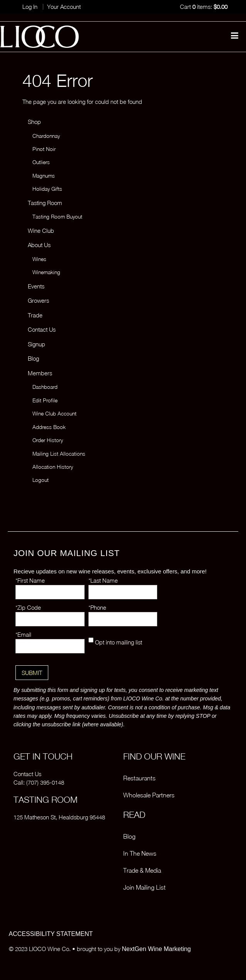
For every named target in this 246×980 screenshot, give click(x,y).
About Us (39, 245)
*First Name (30, 580)
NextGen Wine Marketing (157, 949)
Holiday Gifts (47, 189)
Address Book (49, 427)
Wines (39, 259)
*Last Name (103, 580)
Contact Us (42, 329)
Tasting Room (45, 203)
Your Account (64, 7)
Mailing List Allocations (59, 454)
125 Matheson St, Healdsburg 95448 (59, 817)
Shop (34, 122)
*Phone (97, 607)
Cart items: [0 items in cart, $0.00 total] (204, 7)
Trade (35, 315)
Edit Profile (45, 400)
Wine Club (41, 231)
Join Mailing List (144, 887)
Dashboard (45, 387)
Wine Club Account (54, 414)
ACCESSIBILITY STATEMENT (51, 934)
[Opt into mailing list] (91, 640)
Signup (36, 344)
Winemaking (46, 272)
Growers (38, 300)
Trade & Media (142, 870)
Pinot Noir (44, 149)
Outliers (41, 162)
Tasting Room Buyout (57, 217)
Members (40, 373)
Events (36, 286)
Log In (30, 7)
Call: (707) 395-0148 (39, 782)
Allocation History (53, 467)
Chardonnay (46, 136)
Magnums (44, 176)
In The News (140, 853)
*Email (23, 634)
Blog (33, 358)
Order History (48, 440)
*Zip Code (28, 607)
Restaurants (139, 778)
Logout (41, 480)
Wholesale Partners (149, 795)
